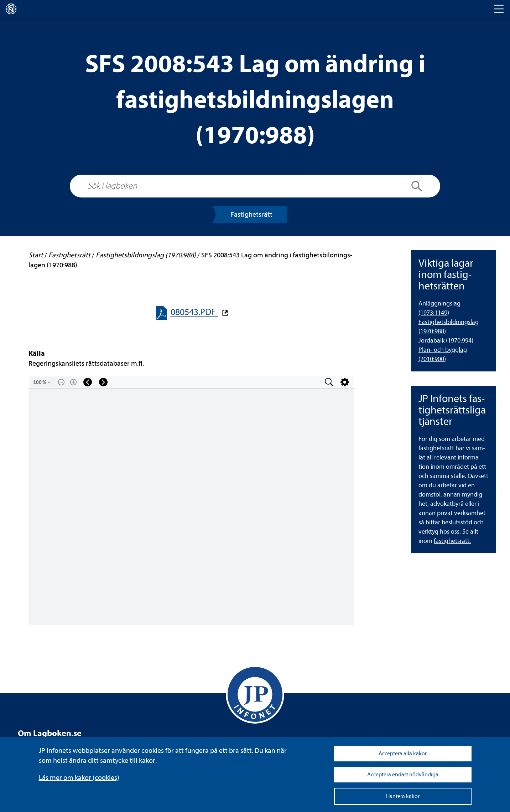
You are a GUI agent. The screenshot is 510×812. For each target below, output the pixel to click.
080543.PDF (194, 312)
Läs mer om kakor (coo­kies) (79, 778)
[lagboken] (11, 9)
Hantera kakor (403, 796)
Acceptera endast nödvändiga (403, 775)
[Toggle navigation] (499, 9)
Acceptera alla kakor (403, 754)
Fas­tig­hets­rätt (251, 214)
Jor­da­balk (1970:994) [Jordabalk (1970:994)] (446, 341)
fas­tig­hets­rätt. (452, 541)
